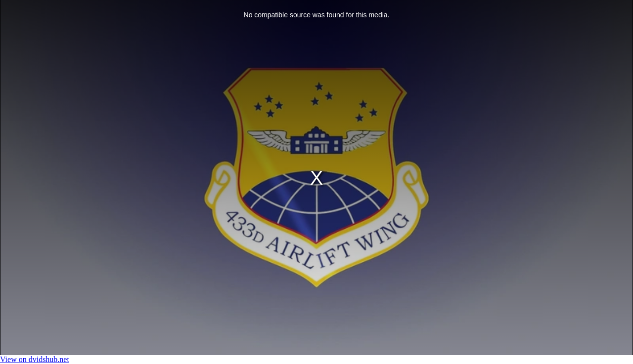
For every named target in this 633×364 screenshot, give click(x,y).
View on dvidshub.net (35, 359)
